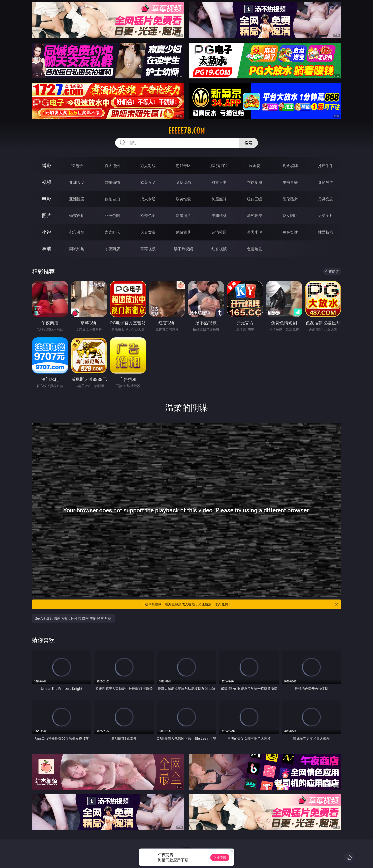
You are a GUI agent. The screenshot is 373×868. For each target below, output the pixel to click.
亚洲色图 (112, 216)
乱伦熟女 (290, 199)
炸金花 (255, 166)
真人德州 (112, 166)
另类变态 (326, 199)
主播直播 (290, 182)
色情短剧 (255, 249)
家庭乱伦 (112, 232)
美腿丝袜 (219, 216)
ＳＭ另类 (326, 182)
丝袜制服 (255, 182)
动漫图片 (183, 216)
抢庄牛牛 (326, 166)
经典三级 (255, 199)
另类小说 (255, 232)
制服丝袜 (219, 199)
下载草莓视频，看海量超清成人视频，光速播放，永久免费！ (240, 604)
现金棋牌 (290, 166)
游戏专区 (183, 166)
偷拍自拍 (112, 199)
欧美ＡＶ (148, 182)
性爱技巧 (326, 232)
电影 (47, 199)
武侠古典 (183, 232)
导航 (47, 249)
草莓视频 (148, 249)
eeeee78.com (186, 131)
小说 (47, 232)
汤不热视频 (183, 249)
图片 (47, 215)
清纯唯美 (255, 216)
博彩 (47, 165)
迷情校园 (219, 232)
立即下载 (220, 857)
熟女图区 (290, 216)
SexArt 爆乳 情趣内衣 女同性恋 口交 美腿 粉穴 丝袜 (73, 618)
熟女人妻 (219, 182)
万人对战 (148, 166)
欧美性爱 (183, 199)
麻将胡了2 (219, 166)
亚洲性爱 (77, 199)
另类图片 (326, 216)
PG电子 (77, 166)
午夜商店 (112, 249)
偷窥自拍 (77, 216)
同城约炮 (77, 249)
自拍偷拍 (112, 182)
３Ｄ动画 (183, 182)
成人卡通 (148, 199)
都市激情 (77, 232)
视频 (47, 182)
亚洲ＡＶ (77, 182)
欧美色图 (148, 216)
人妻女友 (148, 232)
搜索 (248, 143)
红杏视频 (219, 249)
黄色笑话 (290, 232)
